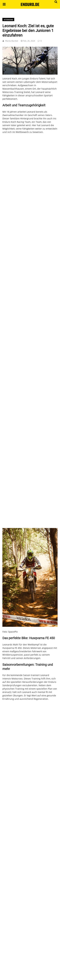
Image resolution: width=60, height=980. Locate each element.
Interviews (8, 20)
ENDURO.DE (30, 5)
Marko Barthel (12, 41)
